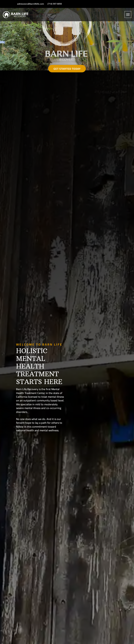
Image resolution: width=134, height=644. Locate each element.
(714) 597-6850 (55, 4)
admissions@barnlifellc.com (30, 4)
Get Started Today (67, 69)
